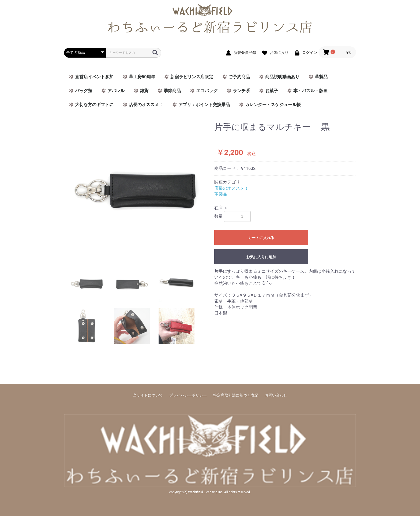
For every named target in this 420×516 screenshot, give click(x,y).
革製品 (321, 77)
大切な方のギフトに (94, 105)
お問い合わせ (276, 395)
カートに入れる (261, 238)
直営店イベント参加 (94, 77)
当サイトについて (148, 395)
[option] (137, 190)
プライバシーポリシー (188, 395)
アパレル (116, 91)
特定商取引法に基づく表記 (236, 395)
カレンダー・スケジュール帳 (273, 105)
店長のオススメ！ (146, 105)
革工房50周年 (142, 77)
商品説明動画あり (282, 77)
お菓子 (272, 91)
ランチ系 (241, 91)
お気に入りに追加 (261, 257)
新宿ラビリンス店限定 (192, 77)
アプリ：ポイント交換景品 (204, 105)
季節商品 (172, 91)
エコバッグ (207, 91)
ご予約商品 (239, 77)
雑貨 (144, 91)
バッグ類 (84, 91)
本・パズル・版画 (310, 91)
